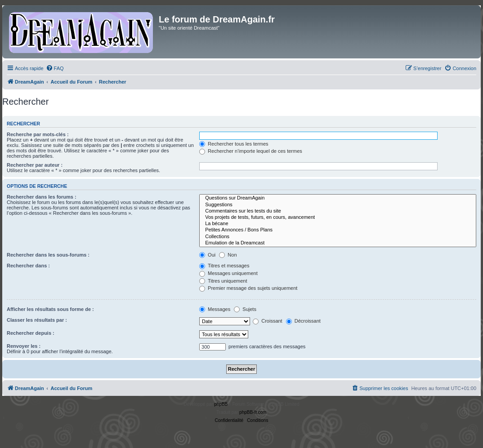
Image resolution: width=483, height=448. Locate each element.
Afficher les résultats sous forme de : (50, 309)
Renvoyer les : (24, 346)
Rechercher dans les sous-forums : (48, 255)
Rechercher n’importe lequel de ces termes (251, 151)
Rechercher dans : (28, 266)
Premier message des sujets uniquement (248, 288)
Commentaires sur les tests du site (338, 211)
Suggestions (338, 205)
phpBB (221, 404)
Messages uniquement (228, 273)
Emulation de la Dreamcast (338, 243)
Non (228, 255)
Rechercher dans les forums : (42, 197)
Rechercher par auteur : (35, 165)
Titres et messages (224, 266)
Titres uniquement (223, 281)
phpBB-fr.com (253, 412)
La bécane (338, 224)
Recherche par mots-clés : (38, 134)
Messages (215, 309)
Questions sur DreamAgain (338, 198)
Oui (207, 255)
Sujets (245, 309)
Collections (338, 237)
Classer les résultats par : (37, 320)
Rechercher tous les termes (234, 144)
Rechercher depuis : (31, 333)
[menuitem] (55, 68)
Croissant (268, 321)
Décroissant (303, 321)
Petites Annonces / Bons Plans (338, 230)
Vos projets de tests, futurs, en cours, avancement (338, 217)
